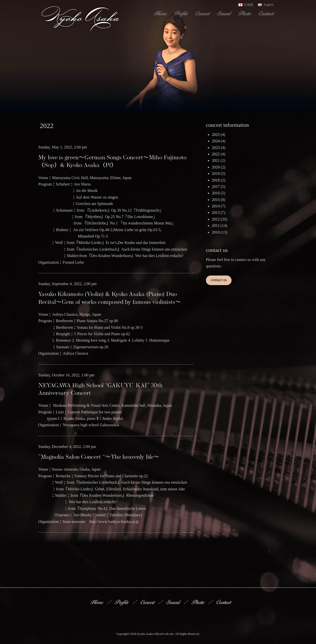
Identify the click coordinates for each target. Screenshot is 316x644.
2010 (216, 232)
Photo (245, 13)
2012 (216, 219)
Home (161, 13)
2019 (216, 174)
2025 (216, 135)
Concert (203, 13)
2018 (216, 180)
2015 (216, 200)
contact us (219, 280)
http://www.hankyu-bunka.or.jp (114, 522)
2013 (216, 212)
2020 (216, 167)
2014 (216, 206)
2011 (216, 226)
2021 (216, 160)
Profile (181, 13)
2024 (216, 141)
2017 (216, 187)
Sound (224, 13)
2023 (216, 148)
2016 (216, 193)
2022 (216, 154)
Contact (267, 13)
